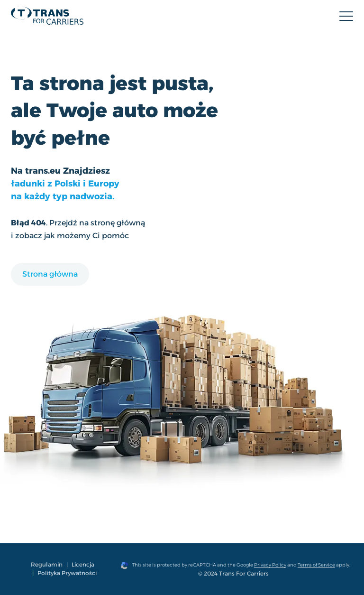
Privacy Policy (270, 565)
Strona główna (50, 274)
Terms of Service (316, 565)
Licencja (83, 564)
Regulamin (47, 564)
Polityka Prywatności (67, 573)
